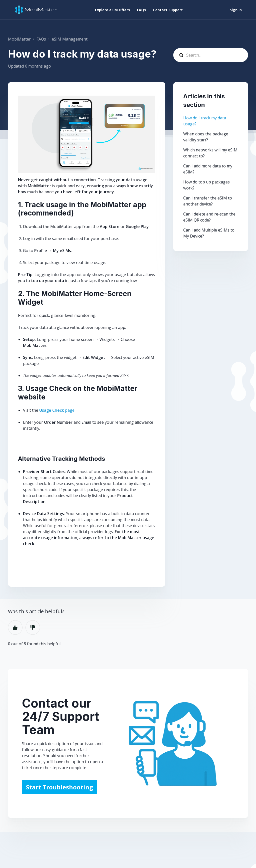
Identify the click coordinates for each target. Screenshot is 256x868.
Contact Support (168, 10)
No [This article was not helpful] (33, 627)
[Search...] (211, 55)
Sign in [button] (236, 10)
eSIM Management (70, 39)
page (57, 410)
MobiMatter (19, 39)
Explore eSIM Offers (112, 10)
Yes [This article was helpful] (15, 627)
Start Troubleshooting (59, 787)
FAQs (141, 10)
